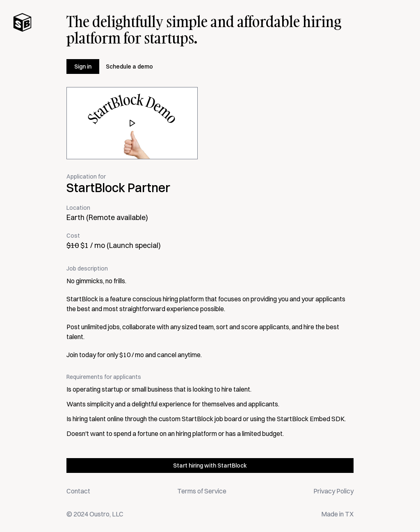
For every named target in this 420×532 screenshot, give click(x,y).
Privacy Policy (333, 491)
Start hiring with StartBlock (210, 465)
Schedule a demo (129, 66)
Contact (78, 491)
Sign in (83, 66)
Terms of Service (202, 491)
